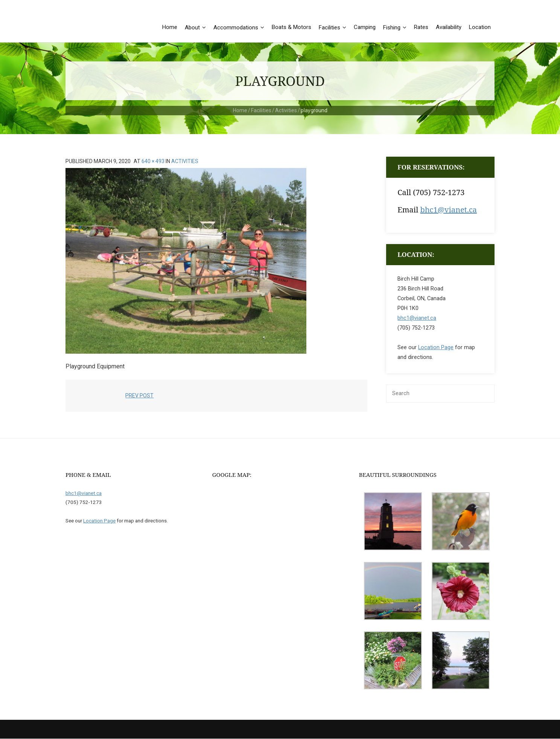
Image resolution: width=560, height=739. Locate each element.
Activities (286, 111)
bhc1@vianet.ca (449, 210)
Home (240, 111)
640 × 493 (153, 162)
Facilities (261, 111)
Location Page (436, 348)
